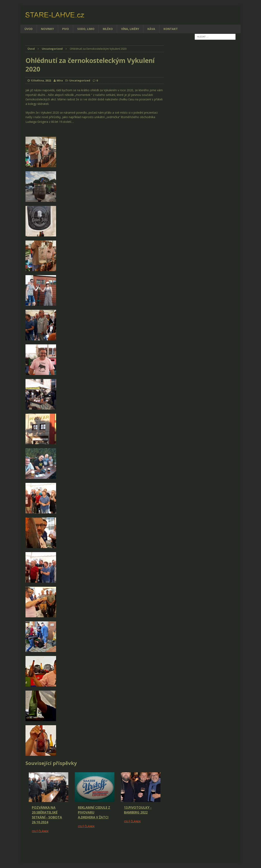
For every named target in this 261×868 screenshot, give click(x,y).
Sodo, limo (86, 29)
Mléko (108, 29)
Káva (151, 29)
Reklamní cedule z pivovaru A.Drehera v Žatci (94, 812)
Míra (60, 80)
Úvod (29, 29)
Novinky (47, 29)
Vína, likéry (130, 29)
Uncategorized (80, 80)
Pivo (66, 29)
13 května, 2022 (41, 80)
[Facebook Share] (26, 845)
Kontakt (171, 29)
